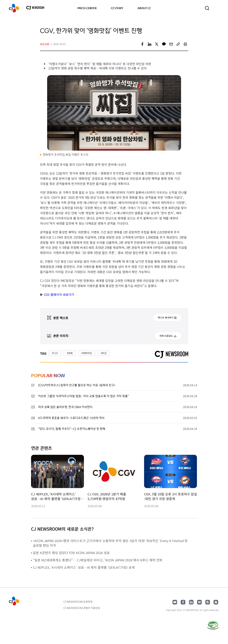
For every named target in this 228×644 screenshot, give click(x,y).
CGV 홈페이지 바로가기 (59, 294)
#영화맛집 (87, 353)
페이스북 (183, 602)
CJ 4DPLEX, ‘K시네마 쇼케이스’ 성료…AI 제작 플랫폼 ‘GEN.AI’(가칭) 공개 (84, 567)
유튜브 (175, 602)
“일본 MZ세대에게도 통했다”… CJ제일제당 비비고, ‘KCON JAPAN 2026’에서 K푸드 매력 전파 (98, 560)
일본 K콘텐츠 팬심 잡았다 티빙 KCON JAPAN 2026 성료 (71, 553)
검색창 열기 (207, 8)
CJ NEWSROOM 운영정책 (78, 602)
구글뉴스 (208, 602)
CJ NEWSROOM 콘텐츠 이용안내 (82, 608)
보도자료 (45, 44)
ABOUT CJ (144, 8)
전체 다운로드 (166, 336)
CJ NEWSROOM (14, 8)
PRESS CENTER (87, 8)
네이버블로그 (199, 602)
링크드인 (191, 602)
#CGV (55, 353)
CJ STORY (117, 8)
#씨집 (104, 353)
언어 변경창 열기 (217, 8)
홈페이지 (216, 602)
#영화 (70, 353)
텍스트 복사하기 (166, 318)
